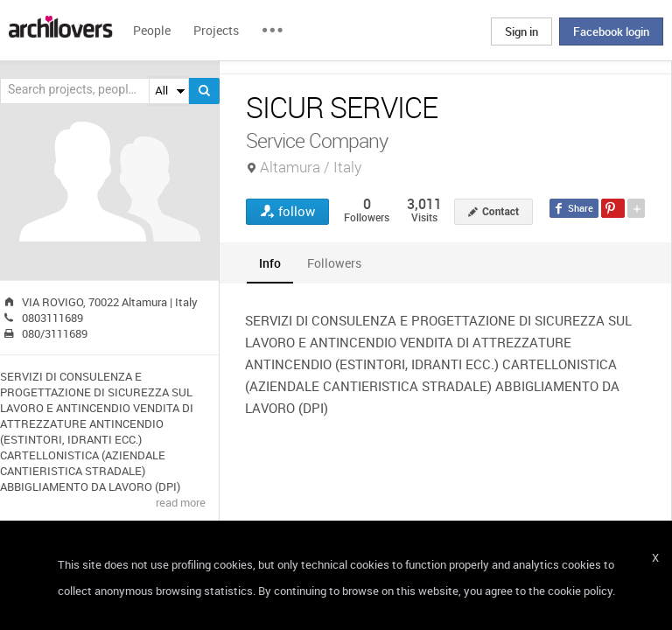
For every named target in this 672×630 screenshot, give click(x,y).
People (152, 30)
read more (181, 502)
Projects (216, 30)
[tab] (270, 263)
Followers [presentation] (334, 263)
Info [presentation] (270, 263)
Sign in (521, 31)
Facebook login (611, 31)
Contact (500, 212)
